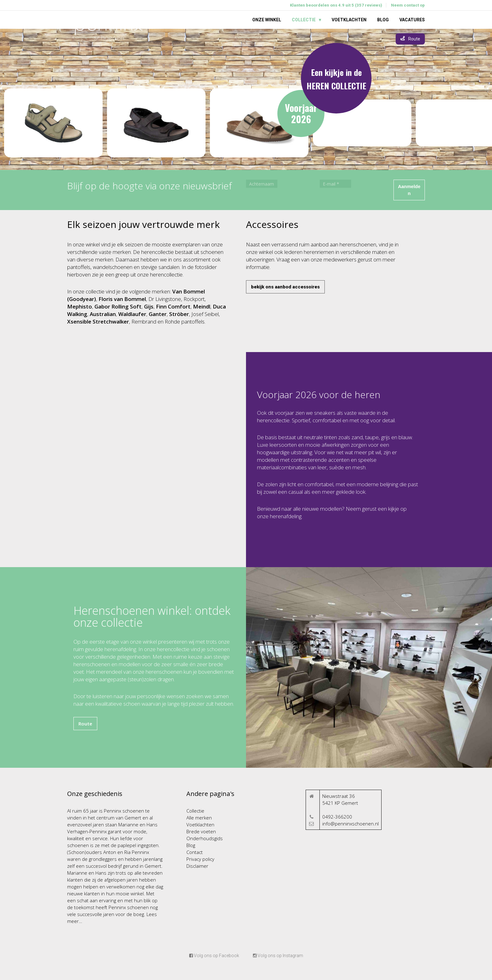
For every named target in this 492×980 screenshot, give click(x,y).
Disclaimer (197, 866)
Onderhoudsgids (205, 838)
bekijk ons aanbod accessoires (285, 287)
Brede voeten (201, 831)
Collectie (304, 20)
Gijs (149, 306)
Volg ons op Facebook (214, 956)
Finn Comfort (173, 306)
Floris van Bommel (122, 299)
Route (85, 724)
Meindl (202, 306)
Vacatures (412, 20)
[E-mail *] (335, 184)
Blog (383, 20)
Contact (195, 852)
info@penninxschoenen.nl (350, 824)
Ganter (158, 314)
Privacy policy (200, 859)
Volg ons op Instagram (278, 956)
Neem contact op (408, 5)
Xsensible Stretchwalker (98, 321)
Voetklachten (349, 20)
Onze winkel (267, 20)
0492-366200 (337, 817)
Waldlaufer (132, 314)
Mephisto (80, 306)
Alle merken (199, 818)
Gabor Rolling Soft (118, 306)
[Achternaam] (262, 184)
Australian (103, 314)
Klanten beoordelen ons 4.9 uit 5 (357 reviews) (336, 5)
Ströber (179, 314)
